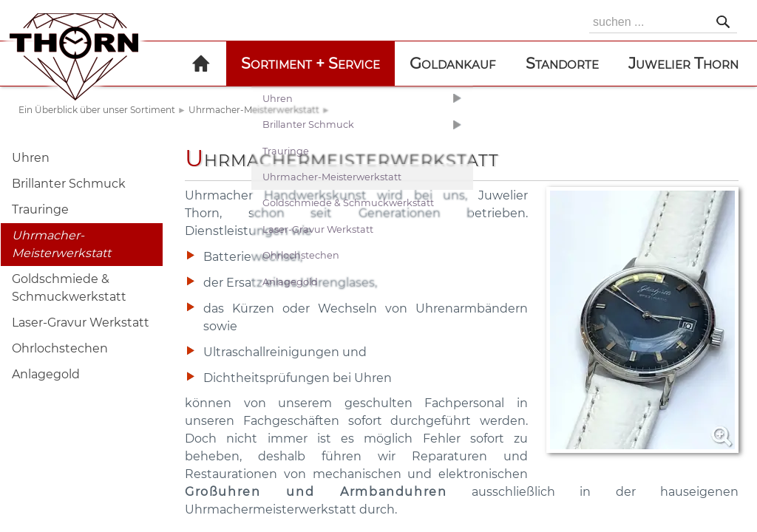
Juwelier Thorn (683, 63)
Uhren (31, 158)
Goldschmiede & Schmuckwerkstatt (69, 288)
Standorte (562, 63)
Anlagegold (46, 374)
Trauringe (40, 209)
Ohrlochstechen (60, 348)
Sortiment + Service (310, 63)
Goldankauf (453, 63)
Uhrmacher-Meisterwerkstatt (254, 110)
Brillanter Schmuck (69, 184)
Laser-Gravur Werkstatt (81, 323)
